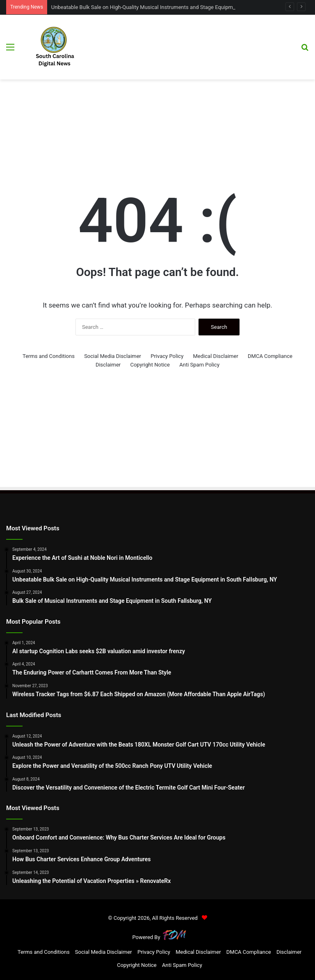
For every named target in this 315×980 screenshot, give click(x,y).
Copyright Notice (150, 365)
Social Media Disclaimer (113, 356)
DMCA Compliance (270, 356)
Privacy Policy (167, 356)
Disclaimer (108, 365)
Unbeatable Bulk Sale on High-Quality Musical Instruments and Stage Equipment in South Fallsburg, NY (172, 7)
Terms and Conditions (49, 356)
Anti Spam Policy (199, 365)
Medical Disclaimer (216, 356)
